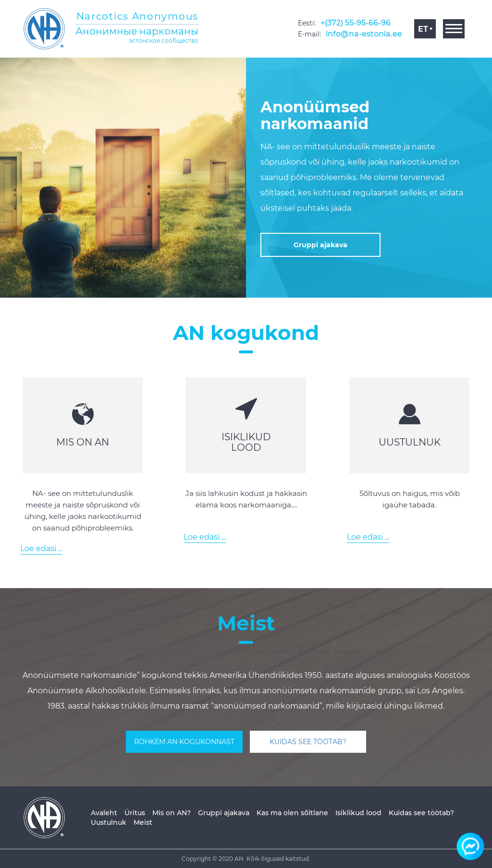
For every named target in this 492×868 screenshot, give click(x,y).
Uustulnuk (109, 822)
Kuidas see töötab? (421, 813)
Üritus (135, 813)
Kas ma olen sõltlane (292, 813)
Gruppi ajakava (224, 813)
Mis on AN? (172, 813)
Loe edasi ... (41, 549)
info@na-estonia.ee (364, 34)
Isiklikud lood (358, 813)
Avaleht (104, 813)
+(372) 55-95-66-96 (356, 23)
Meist (143, 822)
